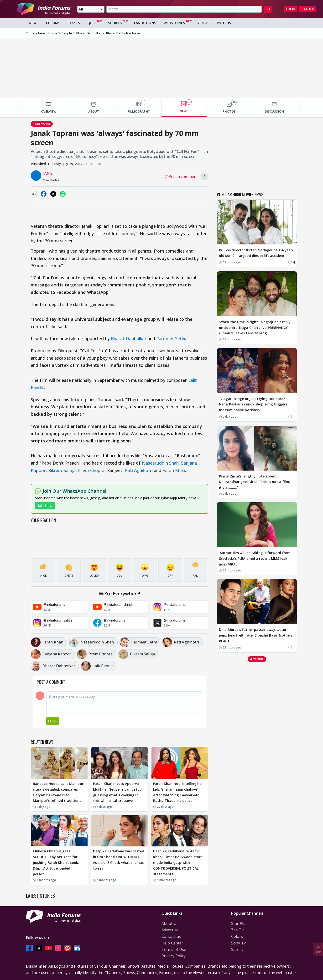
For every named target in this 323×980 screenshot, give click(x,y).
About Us (170, 923)
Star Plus (239, 923)
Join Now (45, 506)
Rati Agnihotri (139, 470)
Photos (224, 23)
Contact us (171, 936)
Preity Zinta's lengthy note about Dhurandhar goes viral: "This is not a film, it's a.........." (255, 482)
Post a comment (181, 176)
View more (257, 659)
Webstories (174, 23)
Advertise (170, 930)
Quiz (92, 23)
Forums (53, 23)
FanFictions (145, 23)
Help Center (172, 943)
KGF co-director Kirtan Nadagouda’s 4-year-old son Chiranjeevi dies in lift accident (256, 253)
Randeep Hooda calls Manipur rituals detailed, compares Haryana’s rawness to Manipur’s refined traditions (58, 792)
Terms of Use (174, 949)
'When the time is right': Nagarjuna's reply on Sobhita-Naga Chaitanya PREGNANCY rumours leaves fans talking (255, 328)
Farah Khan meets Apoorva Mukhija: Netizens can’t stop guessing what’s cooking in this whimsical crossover (117, 792)
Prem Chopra (91, 470)
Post (53, 721)
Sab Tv (237, 949)
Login (291, 9)
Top (318, 949)
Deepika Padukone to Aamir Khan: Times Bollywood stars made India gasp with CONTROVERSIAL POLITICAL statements (178, 862)
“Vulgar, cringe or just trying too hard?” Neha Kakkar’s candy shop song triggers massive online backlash (253, 404)
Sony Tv (238, 943)
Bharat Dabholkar (129, 338)
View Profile (51, 180)
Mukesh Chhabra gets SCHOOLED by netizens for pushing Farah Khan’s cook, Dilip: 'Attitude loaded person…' (56, 862)
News (34, 23)
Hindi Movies (42, 124)
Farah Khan (174, 470)
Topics (74, 23)
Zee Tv (237, 930)
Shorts (115, 23)
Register (307, 9)
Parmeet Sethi (171, 338)
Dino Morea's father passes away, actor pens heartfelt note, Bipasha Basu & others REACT (256, 635)
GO (268, 9)
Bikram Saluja (62, 470)
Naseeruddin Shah (160, 463)
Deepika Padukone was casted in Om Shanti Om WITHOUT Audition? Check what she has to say (119, 860)
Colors (237, 936)
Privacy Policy (174, 956)
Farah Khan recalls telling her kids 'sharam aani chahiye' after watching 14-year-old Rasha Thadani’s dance (178, 792)
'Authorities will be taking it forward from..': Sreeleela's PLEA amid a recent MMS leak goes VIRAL (257, 558)
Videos (203, 23)
